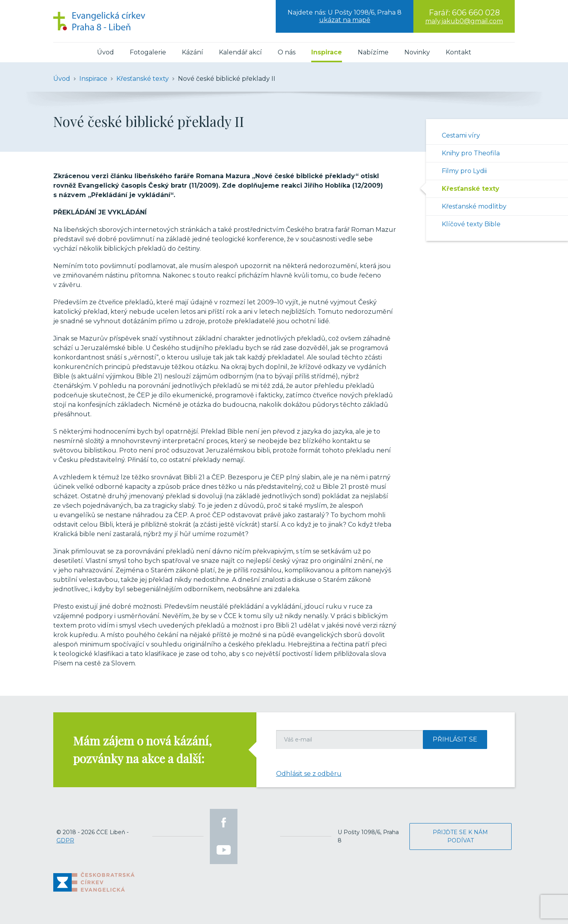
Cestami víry (461, 135)
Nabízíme (373, 52)
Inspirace (327, 52)
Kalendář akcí (240, 52)
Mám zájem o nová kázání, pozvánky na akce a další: (142, 750)
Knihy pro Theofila (471, 153)
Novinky (417, 52)
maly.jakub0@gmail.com (464, 21)
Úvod (106, 52)
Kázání (192, 52)
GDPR (65, 840)
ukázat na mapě (345, 20)
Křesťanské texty (471, 189)
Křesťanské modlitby (474, 206)
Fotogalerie (148, 52)
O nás (287, 52)
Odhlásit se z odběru (309, 774)
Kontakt (459, 52)
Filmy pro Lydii (464, 171)
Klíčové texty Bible (471, 224)
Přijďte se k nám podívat (460, 836)
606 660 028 (476, 13)
